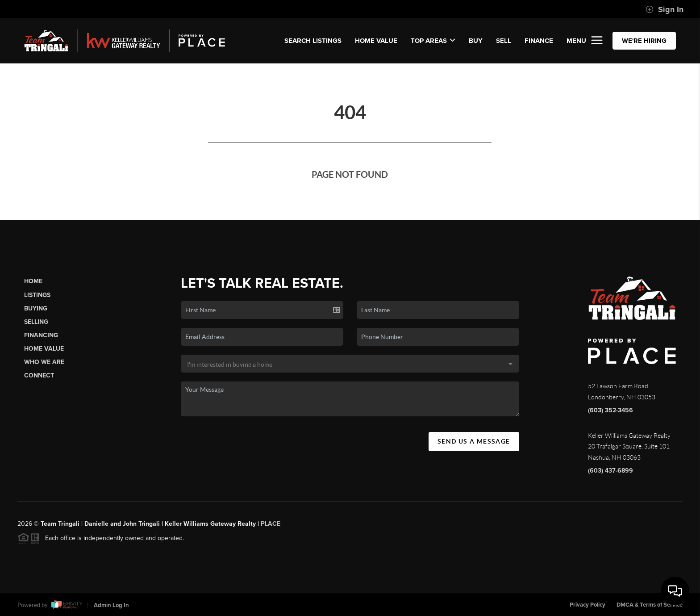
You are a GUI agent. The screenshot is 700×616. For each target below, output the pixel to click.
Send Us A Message (474, 441)
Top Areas (433, 41)
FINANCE (539, 41)
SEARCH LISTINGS (313, 41)
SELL (504, 41)
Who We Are (44, 362)
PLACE (271, 526)
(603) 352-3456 (610, 410)
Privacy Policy (587, 605)
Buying (36, 308)
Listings (37, 295)
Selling (36, 322)
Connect (39, 375)
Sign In (665, 9)
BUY (476, 41)
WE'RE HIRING (644, 41)
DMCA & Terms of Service (650, 605)
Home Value (376, 41)
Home (33, 281)
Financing (41, 335)
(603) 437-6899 (610, 471)
